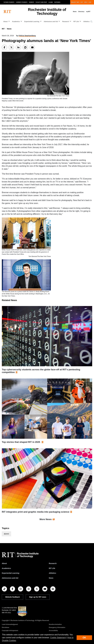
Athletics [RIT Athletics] (52, 573)
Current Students (22, 2)
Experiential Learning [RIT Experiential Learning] (11, 573)
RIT (3, 29)
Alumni (51, 2)
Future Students (9, 2)
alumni (6, 534)
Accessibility (53, 631)
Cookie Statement (58, 638)
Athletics (86, 22)
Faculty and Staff (41, 2)
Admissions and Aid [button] (51, 22)
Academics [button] (16, 22)
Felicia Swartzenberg (27, 36)
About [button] (5, 22)
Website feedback (12, 597)
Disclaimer (6, 627)
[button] (91, 22)
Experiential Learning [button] (32, 22)
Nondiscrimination (55, 624)
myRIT (88, 12)
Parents (32, 2)
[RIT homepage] (7, 12)
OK (84, 638)
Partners (57, 2)
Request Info (75, 2)
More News (46, 519)
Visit (82, 2)
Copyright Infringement (10, 631)
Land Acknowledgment (10, 624)
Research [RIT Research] (53, 563)
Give (90, 2)
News (75, 12)
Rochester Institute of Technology (47, 12)
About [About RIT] (4, 563)
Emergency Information (57, 627)
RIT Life (52, 568)
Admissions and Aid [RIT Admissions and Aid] (10, 578)
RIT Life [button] (76, 22)
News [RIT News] (51, 578)
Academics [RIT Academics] (6, 568)
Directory (81, 12)
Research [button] (66, 22)
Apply (86, 2)
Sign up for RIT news (38, 597)
